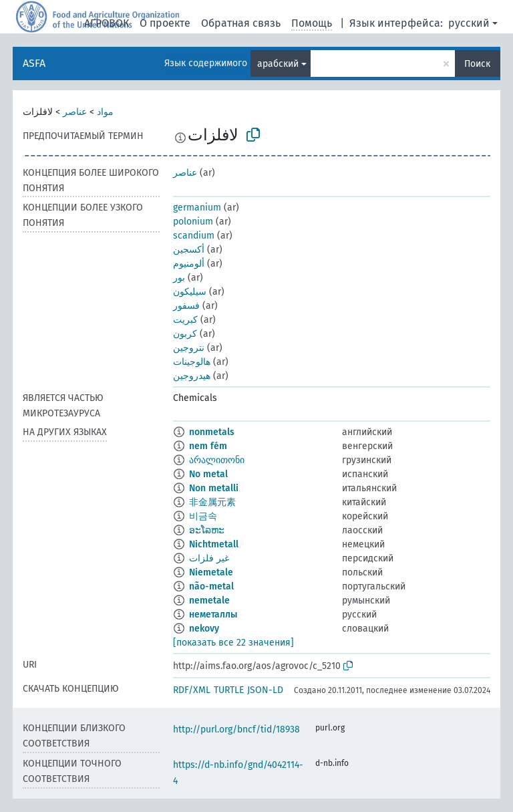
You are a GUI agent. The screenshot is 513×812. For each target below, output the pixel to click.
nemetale (209, 600)
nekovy (204, 629)
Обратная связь (241, 23)
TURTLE (229, 690)
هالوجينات (192, 362)
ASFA (34, 63)
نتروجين (189, 348)
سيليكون (190, 292)
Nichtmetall (214, 544)
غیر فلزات (209, 558)
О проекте (165, 23)
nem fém (208, 446)
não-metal (211, 586)
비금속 (203, 516)
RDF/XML (192, 690)
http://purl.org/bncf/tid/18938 (236, 729)
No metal (208, 474)
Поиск (477, 64)
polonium (193, 222)
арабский (278, 64)
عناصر (75, 112)
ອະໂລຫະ (207, 530)
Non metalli (214, 488)
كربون (185, 334)
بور (179, 278)
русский (469, 23)
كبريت (185, 320)
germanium (197, 208)
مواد (105, 112)
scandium (194, 236)
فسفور (186, 306)
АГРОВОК (107, 23)
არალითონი (217, 460)
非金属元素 (212, 502)
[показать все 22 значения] (233, 643)
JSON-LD (265, 690)
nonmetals (212, 432)
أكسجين (189, 250)
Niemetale (211, 572)
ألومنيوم (189, 264)
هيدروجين (192, 376)
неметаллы (213, 615)
